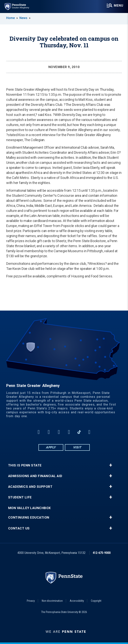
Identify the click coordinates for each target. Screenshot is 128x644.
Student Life (20, 497)
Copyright (96, 601)
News (23, 18)
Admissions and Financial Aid (35, 476)
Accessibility (77, 601)
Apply (51, 447)
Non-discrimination (52, 601)
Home (10, 18)
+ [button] (111, 465)
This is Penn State (25, 465)
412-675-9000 (102, 553)
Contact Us (19, 528)
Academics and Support (30, 487)
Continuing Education (29, 518)
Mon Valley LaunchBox (30, 508)
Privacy (31, 601)
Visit (77, 447)
